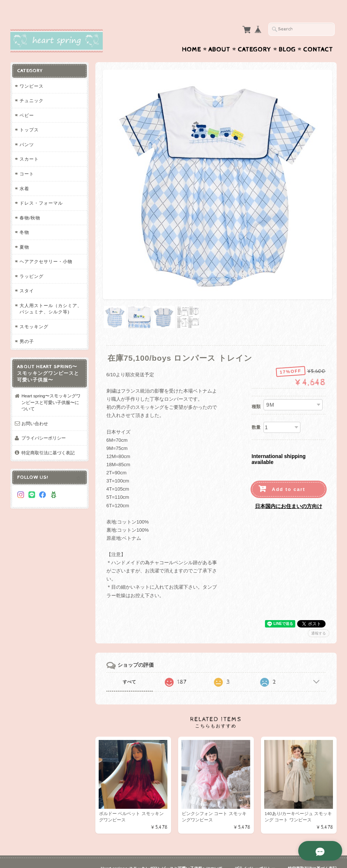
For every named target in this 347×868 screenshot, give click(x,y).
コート (27, 159)
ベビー (27, 101)
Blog (287, 35)
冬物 (24, 218)
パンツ (27, 130)
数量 (256, 410)
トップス (29, 115)
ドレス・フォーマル (41, 189)
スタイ (27, 276)
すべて (129, 664)
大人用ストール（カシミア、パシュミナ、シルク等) (51, 294)
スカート (29, 144)
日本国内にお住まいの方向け (289, 489)
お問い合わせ (35, 409)
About (219, 35)
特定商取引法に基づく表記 (48, 438)
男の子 (27, 327)
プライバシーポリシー (44, 423)
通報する (319, 615)
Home (191, 35)
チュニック (32, 86)
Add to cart (289, 472)
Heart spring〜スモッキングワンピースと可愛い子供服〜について (51, 388)
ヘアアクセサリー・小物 (46, 247)
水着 (24, 174)
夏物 (24, 233)
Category (254, 35)
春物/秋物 (30, 203)
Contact (318, 35)
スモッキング (34, 312)
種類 (256, 389)
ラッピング (32, 262)
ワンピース (32, 72)
